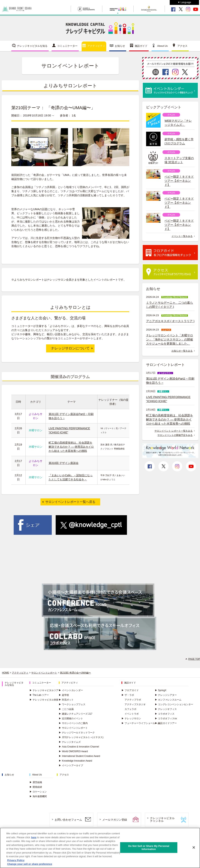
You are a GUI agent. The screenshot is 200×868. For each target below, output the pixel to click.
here (34, 838)
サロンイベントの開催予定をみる (175, 435)
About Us (162, 46)
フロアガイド (130, 690)
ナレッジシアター (166, 695)
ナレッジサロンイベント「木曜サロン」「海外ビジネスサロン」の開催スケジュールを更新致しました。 (170, 339)
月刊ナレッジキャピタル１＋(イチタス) (81, 737)
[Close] (194, 848)
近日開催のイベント (71, 719)
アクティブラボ (133, 700)
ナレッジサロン (131, 719)
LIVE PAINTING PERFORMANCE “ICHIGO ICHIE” (168, 399)
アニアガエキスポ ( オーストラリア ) (170, 321)
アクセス (182, 46)
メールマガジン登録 (115, 820)
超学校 (64, 695)
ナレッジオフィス (166, 709)
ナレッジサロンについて (70, 348)
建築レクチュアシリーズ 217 (75, 714)
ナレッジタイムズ (70, 742)
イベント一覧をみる (182, 236)
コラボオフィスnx (166, 719)
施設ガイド (141, 46)
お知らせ (120, 46)
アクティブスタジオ (135, 704)
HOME (5, 673)
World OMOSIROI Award (73, 751)
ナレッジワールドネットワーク (77, 733)
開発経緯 (36, 787)
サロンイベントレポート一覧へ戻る (70, 502)
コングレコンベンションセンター (174, 704)
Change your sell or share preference (30, 865)
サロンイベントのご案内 (73, 723)
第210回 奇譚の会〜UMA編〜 (75, 673)
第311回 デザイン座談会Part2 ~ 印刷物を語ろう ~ (170, 381)
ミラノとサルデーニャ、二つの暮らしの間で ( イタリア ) (170, 305)
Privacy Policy (16, 861)
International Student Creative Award (79, 756)
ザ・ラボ (128, 695)
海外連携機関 (38, 796)
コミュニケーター (67, 46)
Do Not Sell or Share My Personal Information (149, 849)
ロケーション (38, 792)
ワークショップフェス (72, 704)
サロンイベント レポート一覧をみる (174, 431)
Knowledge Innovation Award (75, 761)
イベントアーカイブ (71, 765)
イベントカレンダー (71, 690)
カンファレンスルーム (168, 700)
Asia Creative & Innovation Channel (79, 747)
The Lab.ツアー (39, 695)
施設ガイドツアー (166, 723)
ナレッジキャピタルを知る (32, 46)
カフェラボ (130, 709)
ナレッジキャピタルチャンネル (162, 820)
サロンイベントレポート (44, 673)
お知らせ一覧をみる (182, 351)
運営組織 (36, 782)
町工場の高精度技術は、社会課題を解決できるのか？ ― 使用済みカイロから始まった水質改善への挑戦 (71, 447)
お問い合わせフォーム (68, 820)
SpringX (161, 690)
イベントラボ (132, 714)
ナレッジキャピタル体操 (44, 700)
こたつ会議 (66, 709)
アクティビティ (96, 46)
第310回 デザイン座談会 (64, 463)
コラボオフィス (165, 714)
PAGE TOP (194, 659)
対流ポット (66, 700)
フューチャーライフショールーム (141, 723)
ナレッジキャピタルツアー (45, 690)
